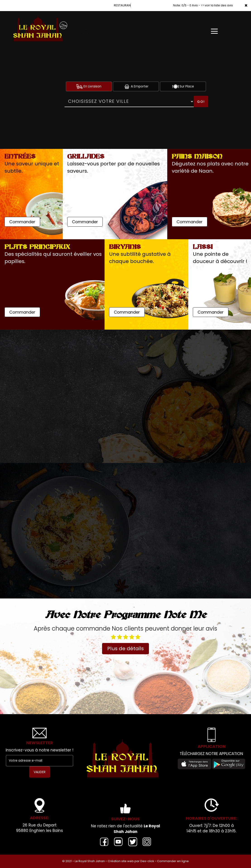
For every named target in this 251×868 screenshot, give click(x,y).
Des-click (147, 861)
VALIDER (40, 772)
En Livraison (89, 86)
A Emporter (136, 86)
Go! (201, 102)
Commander (22, 222)
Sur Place (183, 86)
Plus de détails (125, 649)
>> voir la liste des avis (217, 5)
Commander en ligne (173, 861)
